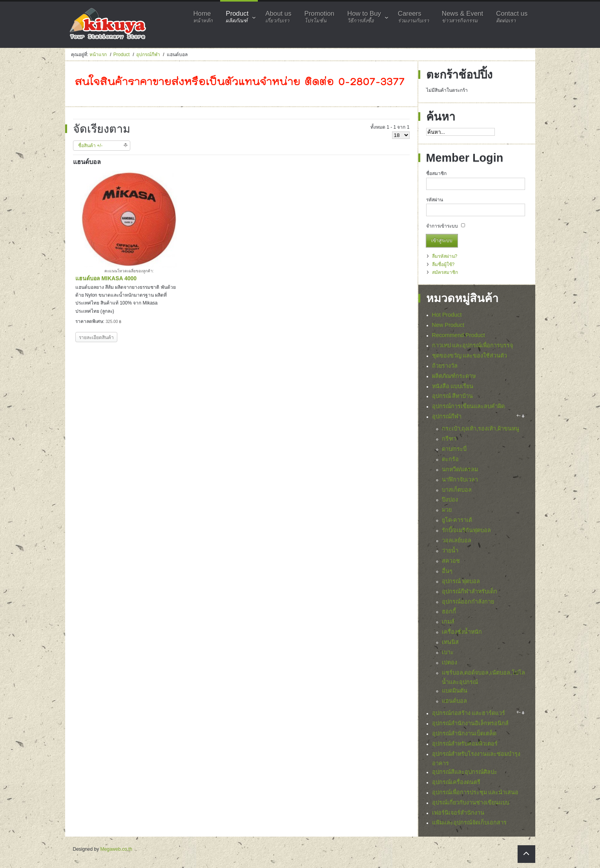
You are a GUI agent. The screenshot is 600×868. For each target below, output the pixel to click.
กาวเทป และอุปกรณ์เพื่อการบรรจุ (473, 345)
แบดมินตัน (455, 691)
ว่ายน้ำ (450, 551)
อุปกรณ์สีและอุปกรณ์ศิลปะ (465, 772)
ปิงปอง (450, 500)
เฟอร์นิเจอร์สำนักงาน (458, 813)
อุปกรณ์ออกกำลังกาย (468, 602)
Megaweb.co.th (116, 849)
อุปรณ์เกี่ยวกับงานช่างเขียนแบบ (471, 802)
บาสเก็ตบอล (457, 490)
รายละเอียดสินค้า (96, 337)
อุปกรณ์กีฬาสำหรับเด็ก (470, 591)
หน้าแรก (98, 55)
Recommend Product (459, 335)
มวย (447, 510)
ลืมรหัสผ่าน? (445, 256)
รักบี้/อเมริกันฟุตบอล (467, 530)
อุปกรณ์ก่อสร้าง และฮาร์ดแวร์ (469, 713)
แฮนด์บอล (454, 701)
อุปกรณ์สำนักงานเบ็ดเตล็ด (464, 733)
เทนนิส (450, 642)
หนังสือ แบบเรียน (453, 386)
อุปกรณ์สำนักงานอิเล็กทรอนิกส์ (470, 723)
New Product (448, 325)
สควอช (451, 561)
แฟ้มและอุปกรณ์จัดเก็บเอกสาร (469, 822)
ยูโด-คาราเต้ (457, 520)
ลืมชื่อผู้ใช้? (443, 264)
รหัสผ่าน (435, 200)
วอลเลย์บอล (457, 540)
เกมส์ (448, 622)
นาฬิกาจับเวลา (460, 480)
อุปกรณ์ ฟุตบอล (461, 581)
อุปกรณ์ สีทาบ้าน (453, 396)
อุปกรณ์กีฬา (148, 55)
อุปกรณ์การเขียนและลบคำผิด (468, 406)
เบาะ (448, 652)
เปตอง (450, 662)
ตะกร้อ (450, 459)
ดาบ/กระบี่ (454, 449)
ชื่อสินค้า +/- (90, 146)
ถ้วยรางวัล (445, 366)
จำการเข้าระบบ (442, 226)
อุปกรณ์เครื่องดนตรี (456, 782)
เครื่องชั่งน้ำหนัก (462, 632)
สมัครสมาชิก (445, 272)
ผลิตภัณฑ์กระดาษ (454, 376)
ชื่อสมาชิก (436, 173)
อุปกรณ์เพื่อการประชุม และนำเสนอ (475, 792)
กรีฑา (449, 439)
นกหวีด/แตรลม (460, 469)
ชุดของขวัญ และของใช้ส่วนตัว (470, 356)
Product (121, 55)
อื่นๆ (447, 571)
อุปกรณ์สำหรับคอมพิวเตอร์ (465, 744)
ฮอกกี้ (449, 611)
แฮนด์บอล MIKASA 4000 (106, 278)
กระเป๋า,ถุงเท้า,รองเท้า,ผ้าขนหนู (481, 429)
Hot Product (447, 315)
